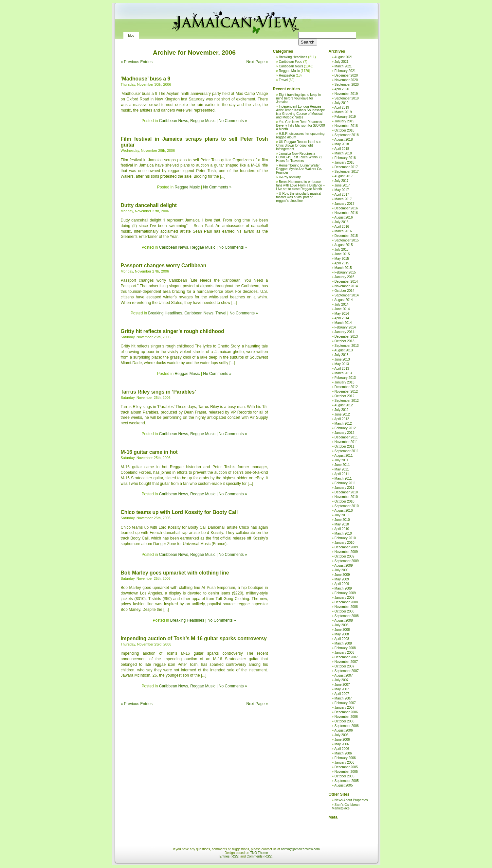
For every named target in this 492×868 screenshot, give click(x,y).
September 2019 (347, 98)
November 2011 (346, 442)
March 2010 (343, 533)
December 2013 (346, 337)
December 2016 (346, 208)
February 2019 (345, 117)
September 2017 (347, 172)
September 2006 (347, 726)
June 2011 (342, 465)
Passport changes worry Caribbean (164, 266)
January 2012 (345, 433)
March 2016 (343, 231)
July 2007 (342, 680)
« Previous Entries (137, 62)
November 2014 (346, 286)
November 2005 (346, 772)
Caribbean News (174, 121)
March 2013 (343, 373)
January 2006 (345, 762)
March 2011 (343, 478)
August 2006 (343, 730)
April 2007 (342, 694)
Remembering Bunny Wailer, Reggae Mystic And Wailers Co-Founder (299, 169)
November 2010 (346, 497)
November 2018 (346, 126)
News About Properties (351, 800)
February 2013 (345, 378)
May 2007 (342, 689)
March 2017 (343, 199)
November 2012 (346, 391)
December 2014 (346, 282)
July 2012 (342, 410)
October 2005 (345, 776)
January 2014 (345, 332)
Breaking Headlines (165, 313)
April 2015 (342, 263)
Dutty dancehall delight (149, 205)
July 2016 (342, 222)
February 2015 (345, 272)
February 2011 (345, 483)
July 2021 (342, 62)
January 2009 (345, 598)
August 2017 (343, 176)
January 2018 (345, 162)
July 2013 (342, 355)
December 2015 (346, 236)
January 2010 (345, 543)
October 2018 (345, 130)
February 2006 (345, 758)
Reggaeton (287, 75)
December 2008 (346, 602)
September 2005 (347, 781)
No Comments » (233, 121)
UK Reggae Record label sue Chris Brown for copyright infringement (299, 145)
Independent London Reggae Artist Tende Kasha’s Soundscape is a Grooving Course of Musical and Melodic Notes (301, 112)
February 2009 (345, 593)
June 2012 (342, 414)
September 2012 (347, 401)
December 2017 (346, 167)
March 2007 (343, 698)
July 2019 (342, 103)
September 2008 (347, 616)
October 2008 (345, 611)
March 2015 (343, 268)
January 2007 (345, 708)
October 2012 (345, 396)
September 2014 (347, 295)
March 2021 (343, 66)
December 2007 (346, 657)
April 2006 (342, 749)
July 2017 (342, 181)
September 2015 (347, 240)
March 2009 (343, 588)
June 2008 (342, 630)
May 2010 (342, 524)
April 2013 (342, 369)
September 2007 (347, 671)
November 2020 (346, 80)
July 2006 (342, 735)
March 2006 (343, 753)
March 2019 (343, 112)
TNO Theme (259, 853)
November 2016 (346, 213)
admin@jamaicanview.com (300, 849)
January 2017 (345, 204)
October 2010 (345, 501)
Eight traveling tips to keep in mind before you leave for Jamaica (299, 98)
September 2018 (347, 135)
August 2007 (343, 675)
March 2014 (343, 323)
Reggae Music (203, 121)
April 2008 (342, 639)
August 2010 (343, 511)
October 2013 (345, 341)
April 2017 (342, 195)
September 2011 (347, 451)
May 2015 (342, 259)
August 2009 (343, 566)
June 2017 (342, 185)
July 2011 (342, 460)
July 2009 (342, 570)
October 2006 (345, 721)
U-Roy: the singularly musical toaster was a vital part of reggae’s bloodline (299, 197)
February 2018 (345, 158)
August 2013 (343, 350)
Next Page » (257, 62)
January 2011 (345, 488)
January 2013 (345, 382)
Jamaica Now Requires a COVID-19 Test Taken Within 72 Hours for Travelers (299, 157)
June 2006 (342, 740)
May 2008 (342, 634)
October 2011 (345, 446)
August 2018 (343, 140)
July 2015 (342, 249)
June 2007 (342, 685)
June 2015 (342, 254)
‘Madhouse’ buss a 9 (146, 79)
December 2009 (346, 547)
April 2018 (342, 149)
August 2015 (343, 245)
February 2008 (345, 648)
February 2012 (345, 428)
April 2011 (342, 474)
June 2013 (342, 359)
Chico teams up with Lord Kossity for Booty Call (179, 512)
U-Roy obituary (290, 177)
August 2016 (343, 217)
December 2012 (346, 387)
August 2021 (343, 57)
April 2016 (342, 227)
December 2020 (346, 75)
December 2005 (346, 767)
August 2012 (343, 405)
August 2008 (343, 620)
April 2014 (342, 318)
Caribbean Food (291, 62)
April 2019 (342, 107)
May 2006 (342, 744)
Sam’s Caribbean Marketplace (346, 806)
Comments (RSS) (260, 856)
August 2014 (343, 300)
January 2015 (345, 277)
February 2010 (345, 538)
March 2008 (343, 643)
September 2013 (347, 346)
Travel (221, 313)
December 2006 (346, 712)
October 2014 (345, 291)
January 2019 (345, 121)
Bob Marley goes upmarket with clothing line (175, 573)
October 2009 (345, 556)
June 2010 (342, 520)
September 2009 (347, 561)
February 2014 (345, 327)
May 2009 (342, 579)
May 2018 (342, 144)
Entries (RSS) (229, 856)
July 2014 (342, 304)
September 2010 (347, 506)
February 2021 (345, 71)
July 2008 (342, 625)
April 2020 (342, 89)
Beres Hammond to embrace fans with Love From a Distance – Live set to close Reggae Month (301, 185)
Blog (131, 35)
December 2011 (346, 437)
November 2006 (346, 717)
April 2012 (342, 419)
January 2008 (345, 653)
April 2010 (342, 529)
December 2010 (346, 492)
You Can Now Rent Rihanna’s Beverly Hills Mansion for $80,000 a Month (301, 125)
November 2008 (346, 607)
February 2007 (345, 703)
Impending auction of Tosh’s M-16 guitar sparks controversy (194, 638)
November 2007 (346, 662)
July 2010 (342, 515)
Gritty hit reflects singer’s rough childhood (173, 331)
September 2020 (347, 85)
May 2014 (342, 314)
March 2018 (343, 153)
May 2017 (342, 190)
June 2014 (342, 309)
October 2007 (345, 666)
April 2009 (342, 584)
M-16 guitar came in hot (149, 452)
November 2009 (346, 552)
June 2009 (342, 575)
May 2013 (342, 364)
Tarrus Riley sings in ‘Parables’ (158, 392)
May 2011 (342, 469)
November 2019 (346, 94)
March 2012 (343, 424)
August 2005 (343, 785)
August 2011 (343, 456)
